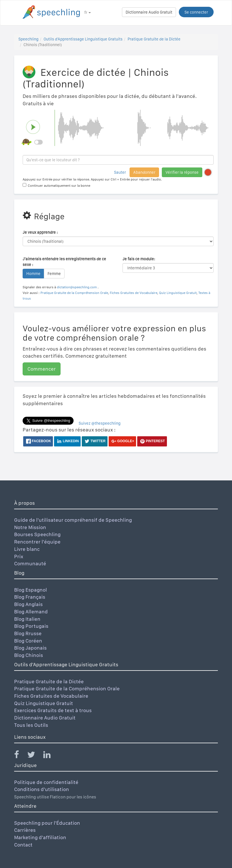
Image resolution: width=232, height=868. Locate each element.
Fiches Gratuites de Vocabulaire (134, 293)
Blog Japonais (30, 648)
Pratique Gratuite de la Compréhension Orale (74, 293)
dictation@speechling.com (77, 287)
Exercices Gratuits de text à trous (53, 710)
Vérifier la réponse (182, 172)
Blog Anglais (28, 604)
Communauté (30, 563)
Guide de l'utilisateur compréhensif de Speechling (73, 520)
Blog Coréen (28, 641)
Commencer (42, 369)
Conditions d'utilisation (42, 789)
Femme (54, 274)
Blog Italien (27, 619)
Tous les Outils (31, 725)
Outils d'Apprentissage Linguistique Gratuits (83, 39)
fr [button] (88, 12)
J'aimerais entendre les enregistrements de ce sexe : (64, 262)
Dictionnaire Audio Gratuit (149, 12)
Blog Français (30, 597)
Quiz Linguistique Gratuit (178, 293)
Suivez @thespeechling (100, 423)
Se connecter (196, 12)
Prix (19, 556)
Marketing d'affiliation (40, 837)
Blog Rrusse (28, 633)
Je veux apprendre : (40, 232)
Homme (33, 274)
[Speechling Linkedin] (51, 756)
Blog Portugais (31, 626)
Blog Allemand (31, 612)
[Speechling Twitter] (35, 756)
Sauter (120, 172)
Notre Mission (30, 527)
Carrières (25, 830)
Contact (23, 845)
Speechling (28, 39)
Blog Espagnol (31, 590)
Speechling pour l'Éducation (47, 823)
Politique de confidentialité (46, 782)
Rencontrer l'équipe (37, 542)
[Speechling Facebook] (20, 756)
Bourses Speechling (37, 534)
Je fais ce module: (139, 259)
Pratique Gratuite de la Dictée (154, 39)
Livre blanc (27, 549)
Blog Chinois (29, 655)
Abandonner (144, 172)
